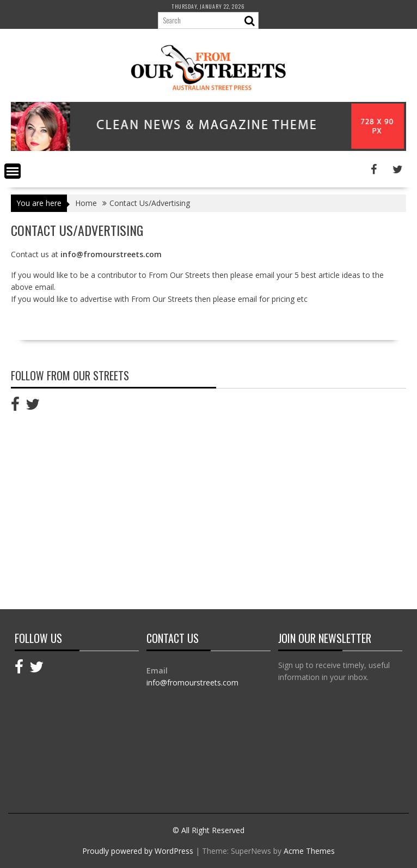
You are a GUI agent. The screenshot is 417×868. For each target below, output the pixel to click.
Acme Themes (309, 851)
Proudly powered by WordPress (138, 851)
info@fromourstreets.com (192, 682)
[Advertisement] (102, 507)
